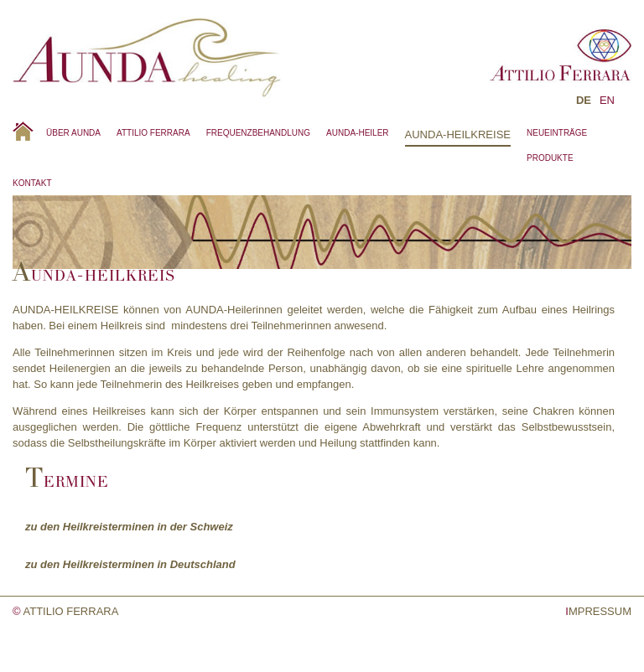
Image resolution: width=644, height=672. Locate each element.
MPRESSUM (598, 611)
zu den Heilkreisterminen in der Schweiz (129, 527)
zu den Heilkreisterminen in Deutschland (130, 564)
